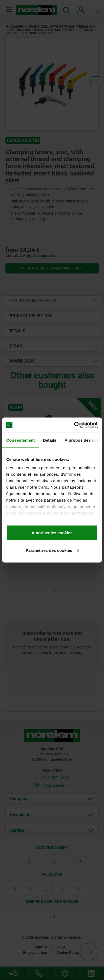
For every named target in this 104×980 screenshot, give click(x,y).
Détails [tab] (50, 440)
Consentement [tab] (20, 440)
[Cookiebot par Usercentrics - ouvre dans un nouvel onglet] (74, 425)
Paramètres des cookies (52, 550)
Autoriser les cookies (52, 533)
